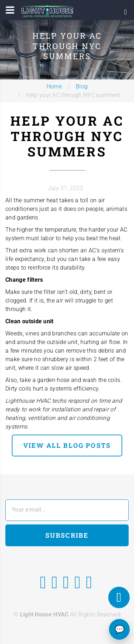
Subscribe (67, 535)
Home (54, 86)
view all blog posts (67, 445)
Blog (82, 86)
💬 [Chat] (120, 630)
